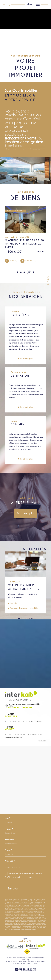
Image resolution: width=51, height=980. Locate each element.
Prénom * (9, 829)
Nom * (8, 818)
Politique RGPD (26, 963)
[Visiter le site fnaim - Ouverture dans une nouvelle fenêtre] (27, 951)
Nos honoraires (12, 962)
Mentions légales (34, 962)
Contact (48, 280)
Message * (10, 861)
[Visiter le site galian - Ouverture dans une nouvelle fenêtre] (15, 947)
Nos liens (16, 963)
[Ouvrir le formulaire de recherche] (8, 4)
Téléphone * (11, 840)
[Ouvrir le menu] (33, 4)
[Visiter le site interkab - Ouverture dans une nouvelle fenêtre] (36, 947)
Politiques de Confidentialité (37, 928)
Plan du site (23, 962)
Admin (43, 962)
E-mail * (8, 850)
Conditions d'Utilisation (15, 929)
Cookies (35, 964)
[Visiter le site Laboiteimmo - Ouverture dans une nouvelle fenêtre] (26, 972)
